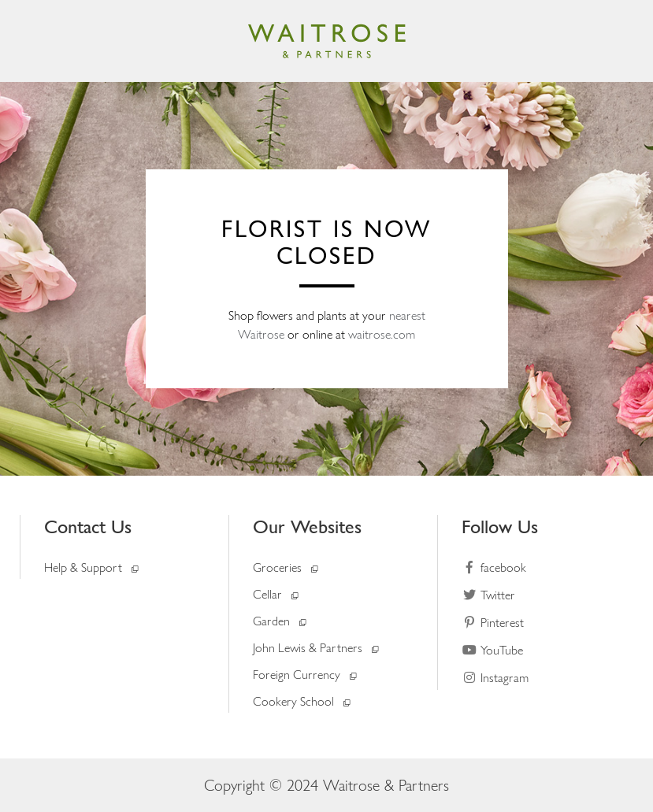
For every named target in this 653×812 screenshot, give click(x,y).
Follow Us (500, 527)
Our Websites (307, 527)
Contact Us (88, 527)
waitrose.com (382, 334)
